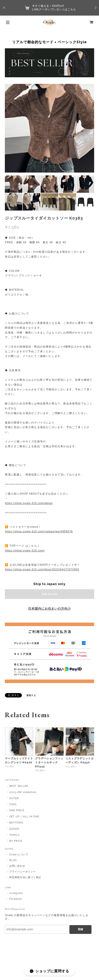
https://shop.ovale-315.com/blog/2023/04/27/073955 (42, 569)
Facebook (16, 899)
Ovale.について (19, 855)
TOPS (13, 804)
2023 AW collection (23, 792)
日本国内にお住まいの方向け (49, 609)
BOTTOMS (16, 823)
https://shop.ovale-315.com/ (25, 551)
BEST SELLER (19, 786)
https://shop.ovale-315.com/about (29, 503)
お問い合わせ (17, 866)
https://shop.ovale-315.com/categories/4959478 (39, 531)
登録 (80, 929)
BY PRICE (16, 841)
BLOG (13, 860)
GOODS (14, 829)
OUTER (14, 798)
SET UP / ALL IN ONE (24, 816)
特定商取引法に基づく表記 (25, 877)
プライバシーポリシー (23, 872)
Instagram (16, 893)
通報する (31, 695)
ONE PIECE (17, 810)
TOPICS (14, 835)
